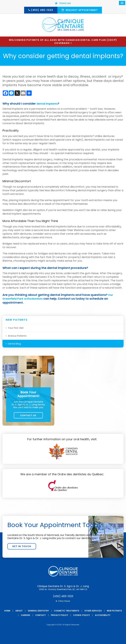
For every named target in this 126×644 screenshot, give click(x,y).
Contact (41, 615)
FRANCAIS (63, 3)
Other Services (93, 611)
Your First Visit (16, 328)
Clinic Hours (64, 601)
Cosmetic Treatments (67, 611)
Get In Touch (22, 546)
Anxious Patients (17, 336)
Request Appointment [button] (81, 10)
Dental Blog (14, 344)
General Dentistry (38, 611)
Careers (26, 615)
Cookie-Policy (82, 615)
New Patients (114, 611)
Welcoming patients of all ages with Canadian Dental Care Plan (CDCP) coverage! (63, 42)
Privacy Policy (59, 615)
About (19, 611)
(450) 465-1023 (42, 10)
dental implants (49, 104)
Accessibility (103, 615)
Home (7, 611)
